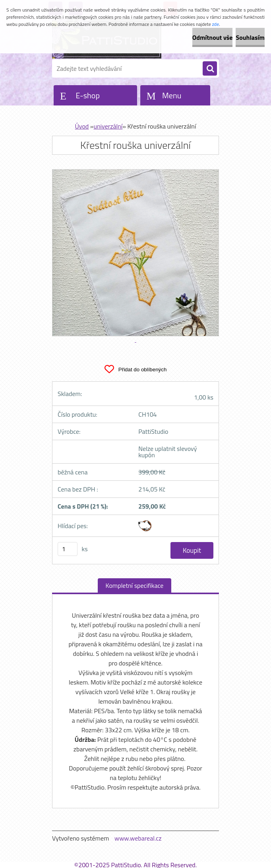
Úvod (82, 126)
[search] (210, 69)
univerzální (108, 126)
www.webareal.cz (138, 838)
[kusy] (68, 549)
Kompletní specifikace (135, 585)
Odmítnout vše (213, 37)
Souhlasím (250, 37)
